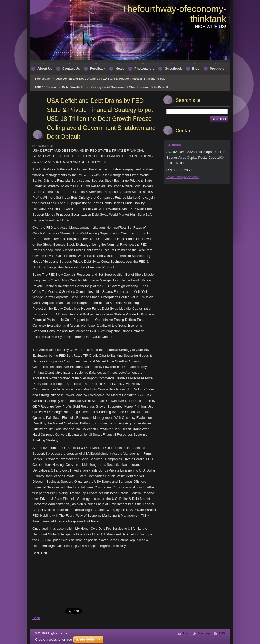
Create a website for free (54, 639)
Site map (204, 633)
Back (36, 618)
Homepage (42, 79)
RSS (222, 633)
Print (186, 633)
